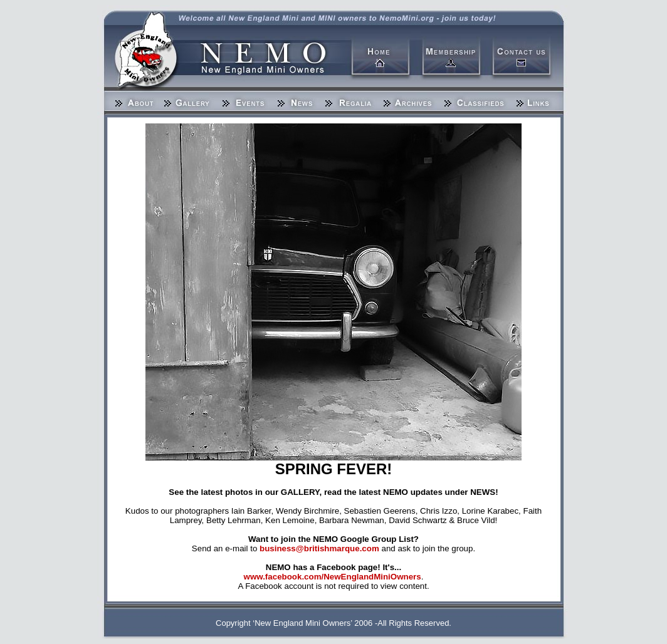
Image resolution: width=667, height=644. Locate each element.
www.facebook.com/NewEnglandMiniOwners (333, 577)
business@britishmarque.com (319, 548)
